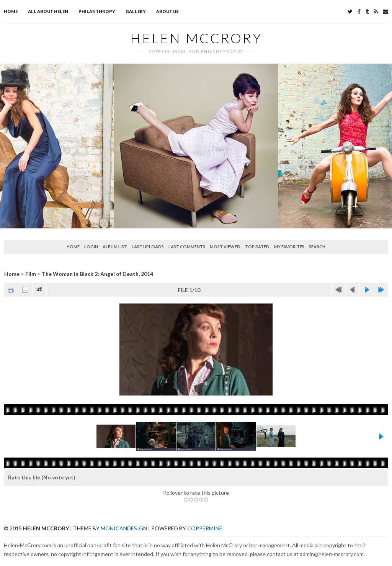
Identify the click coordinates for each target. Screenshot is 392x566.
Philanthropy (97, 11)
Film (31, 274)
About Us (167, 11)
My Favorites (289, 247)
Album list (115, 247)
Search (317, 247)
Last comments (187, 247)
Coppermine (205, 528)
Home (11, 11)
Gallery (136, 11)
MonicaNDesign (124, 528)
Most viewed (225, 247)
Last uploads (148, 247)
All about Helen (48, 11)
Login (91, 247)
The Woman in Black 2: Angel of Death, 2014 (97, 274)
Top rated (257, 247)
